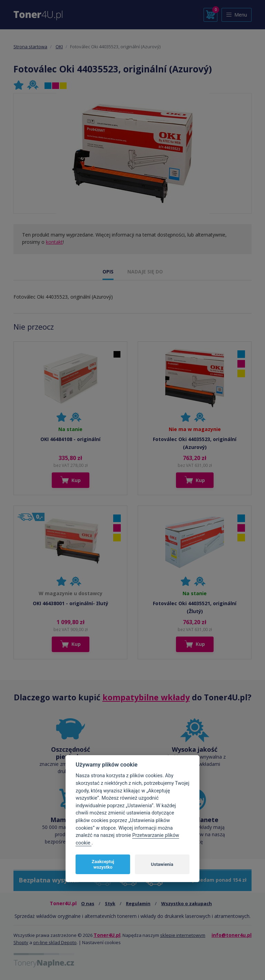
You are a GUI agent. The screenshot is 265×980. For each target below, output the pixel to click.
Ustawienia (162, 864)
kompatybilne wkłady (146, 697)
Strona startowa (30, 47)
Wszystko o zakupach (187, 903)
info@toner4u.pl (232, 935)
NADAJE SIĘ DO (145, 272)
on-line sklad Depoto (55, 942)
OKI (59, 47)
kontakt (54, 242)
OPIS (108, 272)
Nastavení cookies (101, 942)
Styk (110, 903)
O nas (88, 903)
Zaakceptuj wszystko (103, 864)
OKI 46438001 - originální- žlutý (71, 603)
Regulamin (138, 903)
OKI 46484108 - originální (70, 439)
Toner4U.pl (107, 935)
